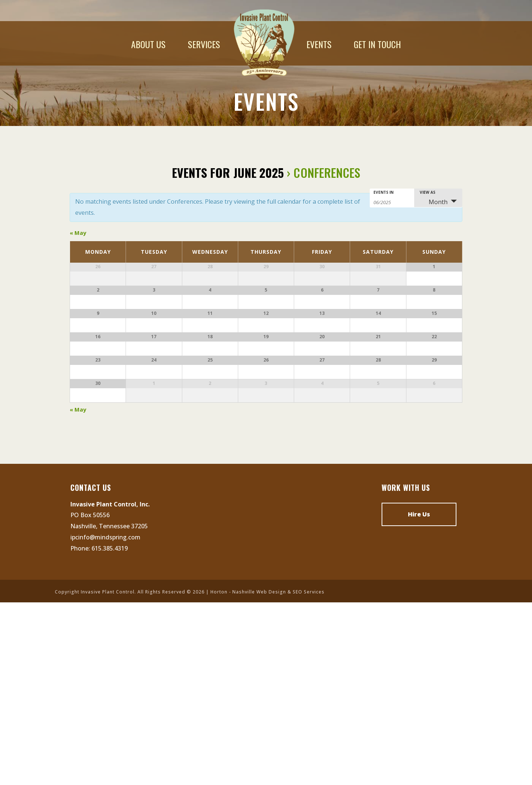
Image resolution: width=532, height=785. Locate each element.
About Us (148, 44)
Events (319, 44)
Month (434, 202)
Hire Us (419, 696)
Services (204, 44)
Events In (383, 192)
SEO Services (309, 774)
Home (263, 44)
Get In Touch (377, 44)
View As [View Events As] (428, 192)
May (78, 233)
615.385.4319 (110, 731)
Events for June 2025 (228, 172)
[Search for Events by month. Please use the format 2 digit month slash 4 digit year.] (392, 202)
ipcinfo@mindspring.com (105, 719)
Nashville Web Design (259, 774)
